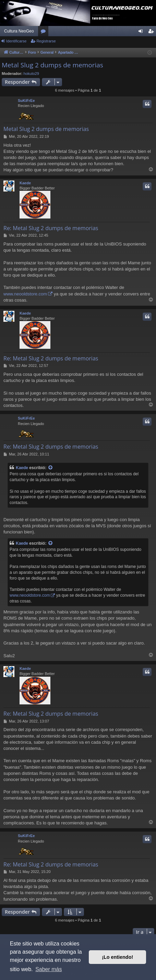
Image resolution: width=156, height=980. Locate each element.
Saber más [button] (49, 969)
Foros (45, 32)
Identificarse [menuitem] (142, 32)
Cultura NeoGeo (19, 31)
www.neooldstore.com (25, 294)
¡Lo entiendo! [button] (117, 957)
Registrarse (46, 41)
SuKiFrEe (26, 101)
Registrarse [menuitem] (152, 32)
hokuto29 (31, 74)
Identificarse (16, 41)
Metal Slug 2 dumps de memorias (52, 65)
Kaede (25, 183)
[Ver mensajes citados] (51, 468)
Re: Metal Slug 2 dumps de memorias (51, 228)
